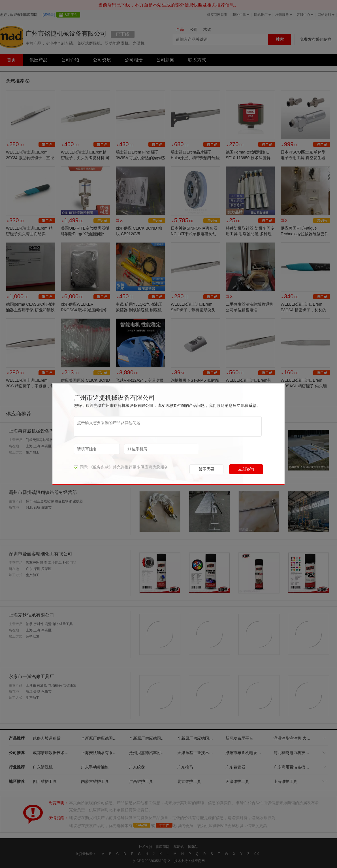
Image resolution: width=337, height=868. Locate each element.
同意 (81, 467)
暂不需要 (206, 469)
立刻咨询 (246, 469)
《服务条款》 (101, 467)
